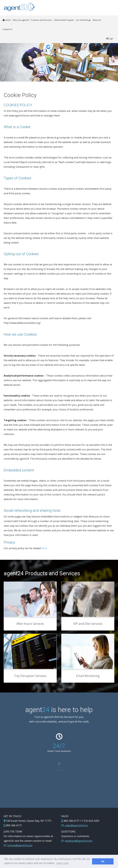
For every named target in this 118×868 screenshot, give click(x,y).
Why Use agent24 (21, 20)
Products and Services (41, 20)
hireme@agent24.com (20, 845)
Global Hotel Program (64, 20)
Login (110, 38)
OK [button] (103, 861)
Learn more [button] (63, 863)
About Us (97, 20)
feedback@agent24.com (78, 841)
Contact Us (7, 29)
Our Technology (83, 20)
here (44, 548)
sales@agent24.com (76, 825)
